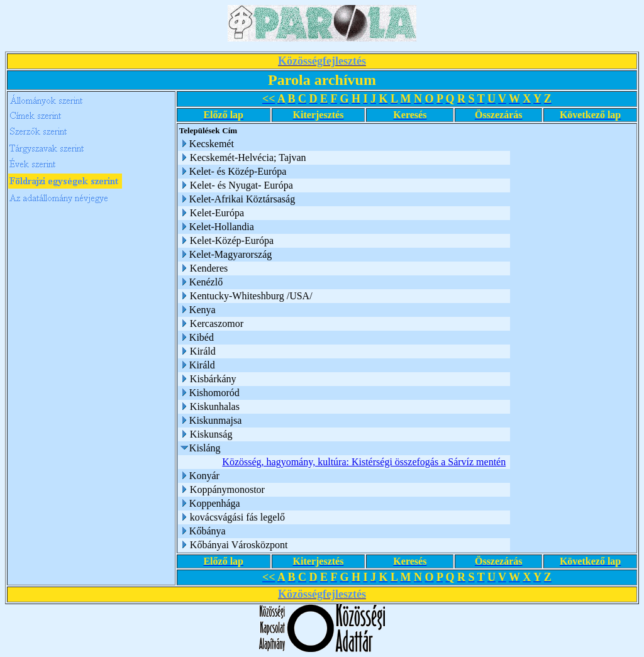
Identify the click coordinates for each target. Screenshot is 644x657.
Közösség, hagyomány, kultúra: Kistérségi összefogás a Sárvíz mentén (364, 462)
